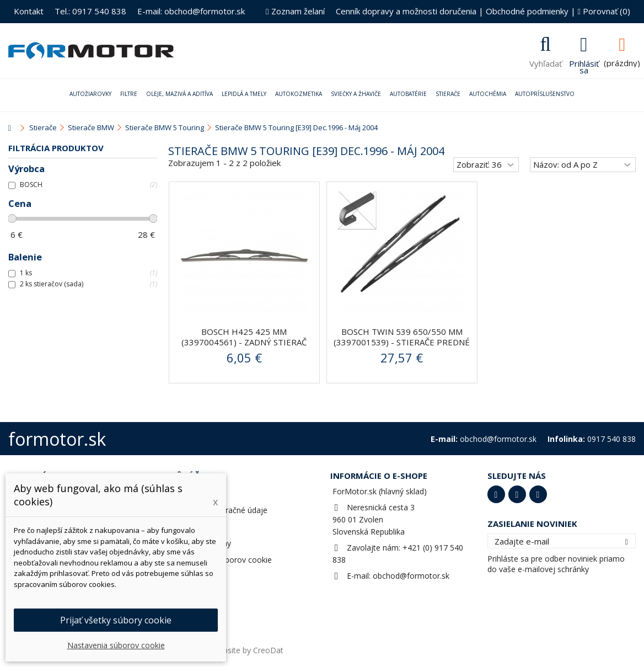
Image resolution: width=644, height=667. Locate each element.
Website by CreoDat (248, 650)
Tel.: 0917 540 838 (90, 11)
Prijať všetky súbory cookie (116, 620)
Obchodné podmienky (527, 11)
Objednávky (195, 493)
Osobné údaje (199, 527)
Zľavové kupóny (203, 543)
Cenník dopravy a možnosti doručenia (406, 11)
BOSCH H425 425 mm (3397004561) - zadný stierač (244, 337)
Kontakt (29, 11)
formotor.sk (57, 439)
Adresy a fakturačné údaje (221, 510)
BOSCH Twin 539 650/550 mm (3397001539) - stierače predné (402, 337)
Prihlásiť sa (584, 66)
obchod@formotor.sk (411, 576)
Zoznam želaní (295, 11)
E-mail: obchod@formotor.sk (191, 11)
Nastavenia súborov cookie (223, 560)
